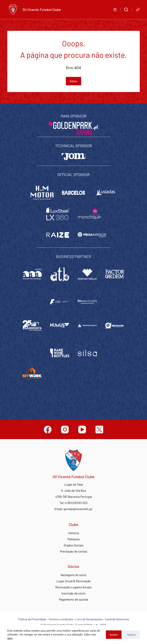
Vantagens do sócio (73, 575)
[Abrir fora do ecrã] (138, 10)
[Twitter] (99, 430)
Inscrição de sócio (73, 593)
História (74, 533)
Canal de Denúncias (117, 619)
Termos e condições (61, 619)
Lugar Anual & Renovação (74, 581)
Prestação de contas (74, 551)
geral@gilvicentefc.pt (78, 509)
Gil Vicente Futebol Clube (42, 10)
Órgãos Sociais (74, 545)
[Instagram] (65, 430)
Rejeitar (132, 635)
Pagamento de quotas (74, 599)
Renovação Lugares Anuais (73, 587)
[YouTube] (82, 430)
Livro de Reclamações (89, 619)
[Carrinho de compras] (115, 10)
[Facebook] (48, 430)
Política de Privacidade (32, 619)
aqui (10, 638)
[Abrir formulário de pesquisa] (126, 10)
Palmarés (74, 539)
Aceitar (114, 635)
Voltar (73, 81)
